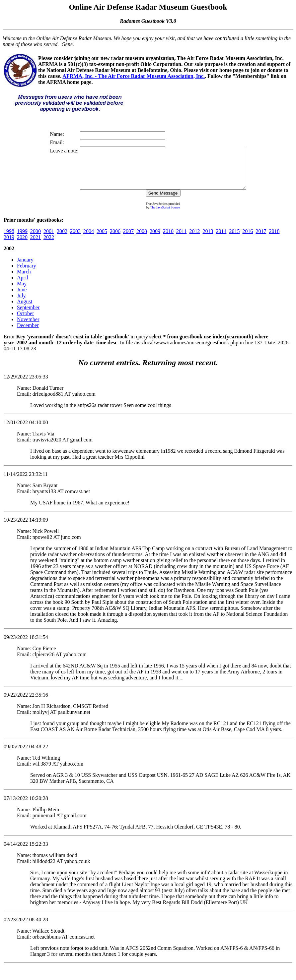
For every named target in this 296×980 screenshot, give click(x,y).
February (27, 274)
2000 (36, 239)
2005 (102, 239)
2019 (9, 245)
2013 (208, 239)
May (22, 291)
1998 (9, 239)
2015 (234, 239)
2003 (75, 239)
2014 (221, 239)
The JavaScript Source (165, 215)
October (26, 321)
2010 (168, 239)
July (21, 303)
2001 (49, 239)
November (28, 327)
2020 (22, 245)
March (24, 280)
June (22, 297)
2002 (62, 239)
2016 (248, 239)
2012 (194, 239)
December (28, 333)
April (23, 286)
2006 (115, 239)
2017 (261, 239)
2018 (274, 239)
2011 (181, 239)
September (28, 315)
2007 (128, 239)
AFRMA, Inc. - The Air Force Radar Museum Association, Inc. (134, 76)
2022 (49, 245)
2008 (142, 239)
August (25, 309)
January (25, 268)
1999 (22, 239)
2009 (155, 239)
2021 (36, 245)
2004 (89, 239)
